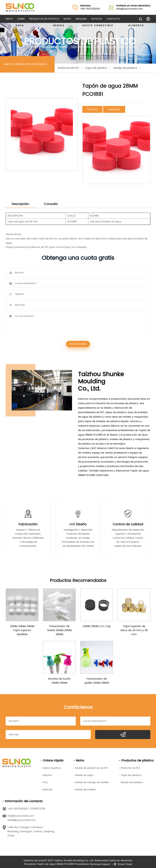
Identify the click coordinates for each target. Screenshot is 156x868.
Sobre (21, 19)
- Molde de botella (84, 790)
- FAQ (44, 782)
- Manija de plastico (131, 782)
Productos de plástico (44, 19)
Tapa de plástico (82, 47)
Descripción (20, 204)
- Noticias (47, 790)
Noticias (97, 19)
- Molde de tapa (83, 775)
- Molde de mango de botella (91, 782)
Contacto (113, 19)
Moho (67, 19)
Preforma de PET (68, 68)
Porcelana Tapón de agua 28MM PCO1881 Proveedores (57, 864)
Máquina (81, 19)
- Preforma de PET (129, 768)
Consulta (92, 109)
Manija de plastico (125, 68)
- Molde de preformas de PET (91, 768)
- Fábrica (46, 775)
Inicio (9, 19)
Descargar (114, 109)
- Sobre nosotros (51, 768)
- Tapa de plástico (130, 775)
